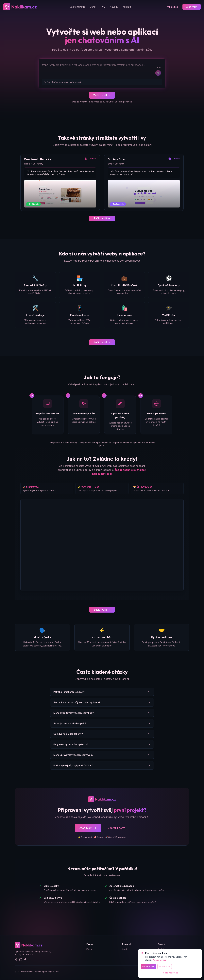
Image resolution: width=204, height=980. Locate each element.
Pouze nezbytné (170, 973)
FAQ (103, 7)
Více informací (159, 960)
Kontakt (127, 7)
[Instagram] (21, 960)
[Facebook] (16, 960)
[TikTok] (25, 960)
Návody (114, 7)
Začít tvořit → (102, 218)
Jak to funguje (78, 7)
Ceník (93, 7)
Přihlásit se (172, 7)
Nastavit (165, 966)
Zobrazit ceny (116, 828)
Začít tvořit (192, 7)
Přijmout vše (148, 966)
